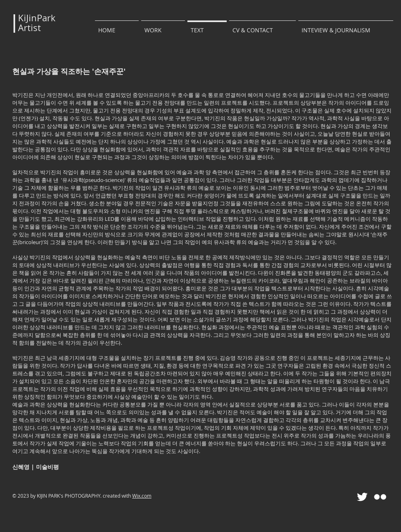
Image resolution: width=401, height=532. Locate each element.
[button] (163, 27)
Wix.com (142, 496)
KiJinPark (37, 18)
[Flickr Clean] (380, 497)
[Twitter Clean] (362, 497)
